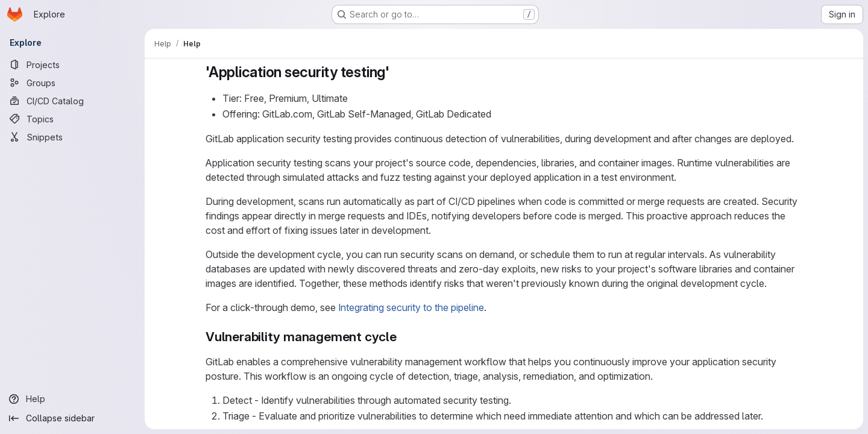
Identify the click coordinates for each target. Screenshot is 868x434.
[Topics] (72, 119)
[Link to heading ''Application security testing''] (397, 72)
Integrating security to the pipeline (411, 307)
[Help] (72, 399)
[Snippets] (72, 137)
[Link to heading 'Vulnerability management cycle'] (404, 337)
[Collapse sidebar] (72, 418)
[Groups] (72, 83)
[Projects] (72, 64)
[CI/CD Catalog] (72, 101)
